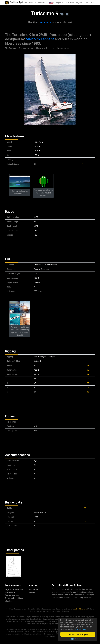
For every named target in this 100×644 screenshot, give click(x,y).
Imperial (60, 2)
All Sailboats (41, 2)
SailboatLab (14, 3)
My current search (26, 2)
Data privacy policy (13, 595)
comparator (44, 22)
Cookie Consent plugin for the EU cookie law (78, 639)
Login (87, 2)
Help (93, 2)
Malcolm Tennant (40, 39)
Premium (70, 2)
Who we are (33, 589)
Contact (32, 592)
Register (79, 2)
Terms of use (80, 629)
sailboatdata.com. (81, 609)
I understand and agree (78, 634)
